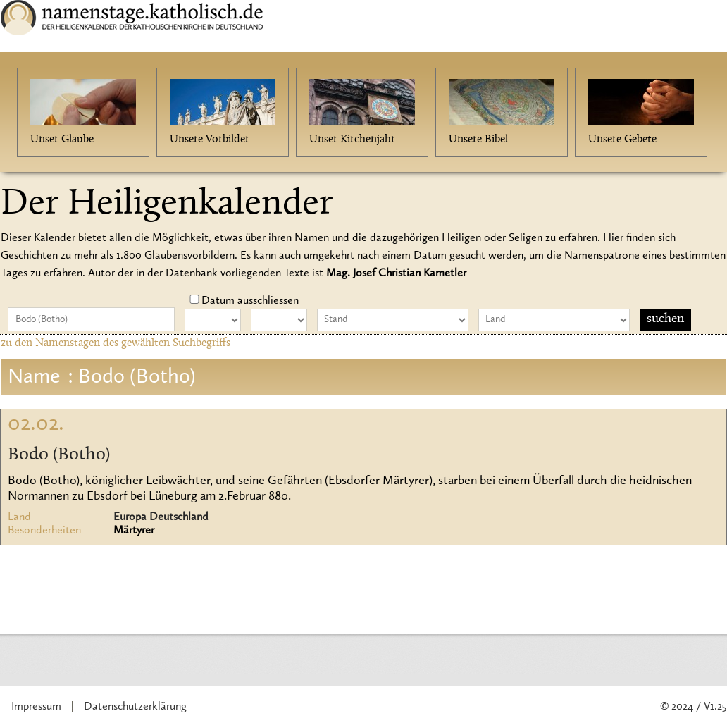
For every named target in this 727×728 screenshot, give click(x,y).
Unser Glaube (62, 140)
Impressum (36, 707)
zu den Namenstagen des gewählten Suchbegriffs (116, 343)
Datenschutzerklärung (135, 707)
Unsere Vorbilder (210, 140)
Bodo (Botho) (59, 455)
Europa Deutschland (161, 517)
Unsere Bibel (478, 140)
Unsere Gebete (622, 140)
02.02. (36, 424)
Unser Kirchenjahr (352, 140)
